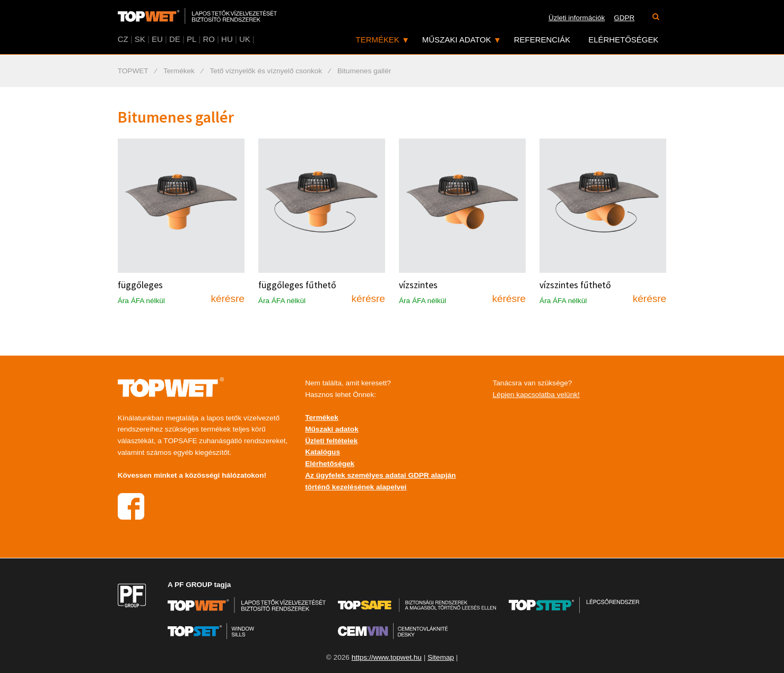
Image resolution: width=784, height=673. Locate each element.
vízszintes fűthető (575, 285)
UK (245, 39)
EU (157, 39)
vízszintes (418, 285)
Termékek (378, 40)
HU (227, 39)
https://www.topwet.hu (387, 657)
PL (191, 39)
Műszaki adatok (457, 40)
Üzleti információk (577, 18)
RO (208, 39)
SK (140, 39)
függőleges (140, 285)
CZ (123, 39)
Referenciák (542, 40)
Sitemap (441, 657)
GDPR (624, 18)
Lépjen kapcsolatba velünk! (536, 395)
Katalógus (323, 452)
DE (175, 39)
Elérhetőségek (623, 40)
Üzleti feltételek (331, 441)
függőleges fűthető (297, 285)
